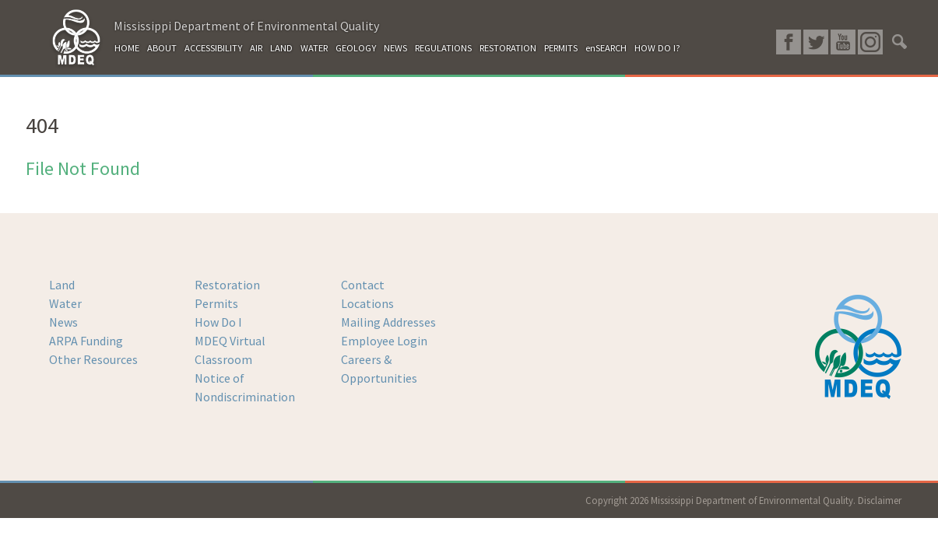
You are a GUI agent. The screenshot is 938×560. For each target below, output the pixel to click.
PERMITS (561, 48)
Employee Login (384, 341)
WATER (314, 48)
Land (62, 285)
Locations (367, 303)
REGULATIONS (443, 48)
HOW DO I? (657, 48)
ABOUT (162, 48)
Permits (216, 303)
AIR (256, 48)
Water (65, 303)
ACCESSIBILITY (213, 48)
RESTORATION (508, 48)
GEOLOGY (356, 48)
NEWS (395, 48)
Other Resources (93, 359)
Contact (363, 285)
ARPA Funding (86, 341)
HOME (127, 48)
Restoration (227, 285)
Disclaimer (880, 500)
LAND (281, 48)
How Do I (218, 322)
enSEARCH (606, 48)
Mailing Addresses (388, 322)
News (63, 322)
